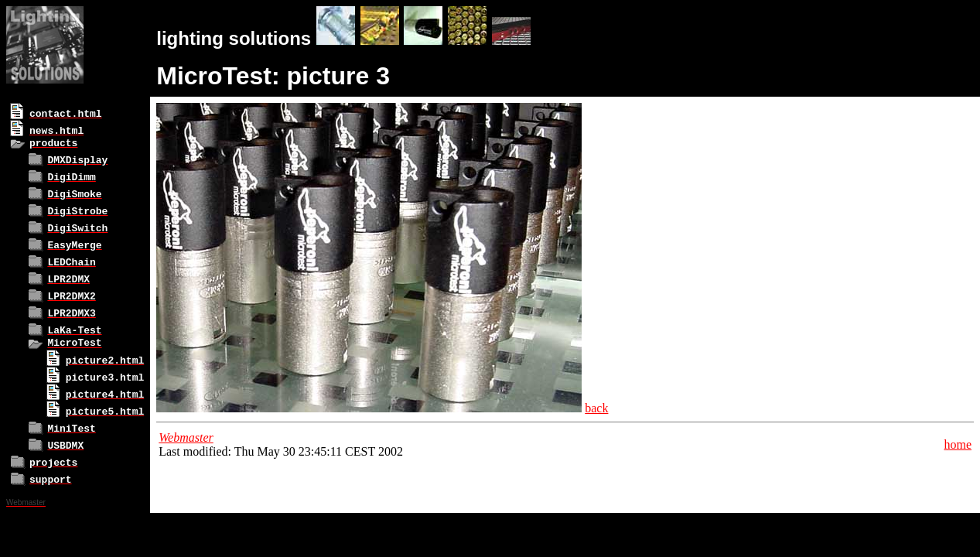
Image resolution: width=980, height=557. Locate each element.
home (958, 444)
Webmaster (186, 437)
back (596, 408)
